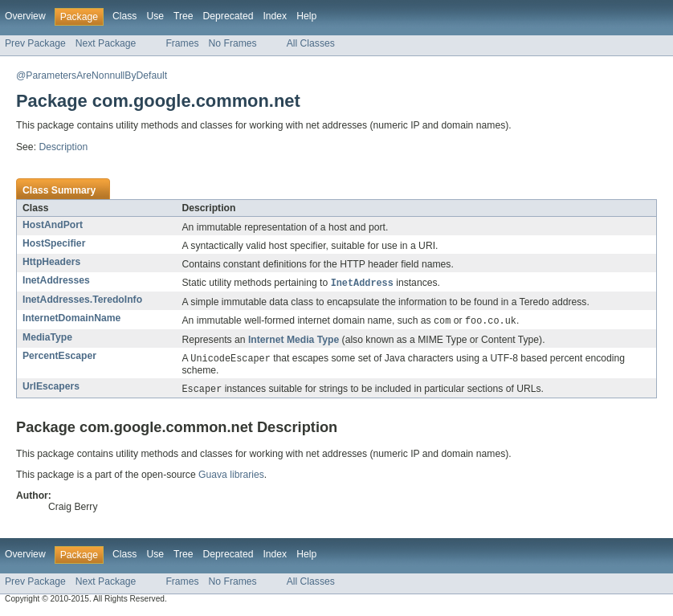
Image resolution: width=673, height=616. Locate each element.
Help (306, 16)
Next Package (106, 43)
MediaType (47, 339)
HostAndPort (53, 225)
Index (275, 16)
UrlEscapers (51, 389)
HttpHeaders (51, 262)
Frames (182, 43)
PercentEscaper (59, 357)
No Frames (233, 43)
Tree (184, 16)
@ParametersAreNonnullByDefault (92, 75)
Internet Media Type (294, 341)
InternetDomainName (71, 319)
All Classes (311, 43)
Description (63, 147)
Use (155, 16)
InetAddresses (56, 280)
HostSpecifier (54, 243)
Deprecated (228, 16)
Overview (25, 16)
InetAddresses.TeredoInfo (82, 300)
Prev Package (35, 43)
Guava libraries (231, 478)
